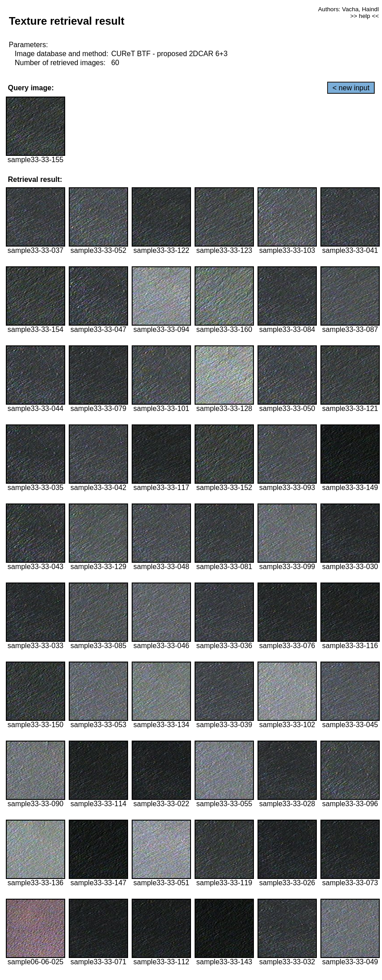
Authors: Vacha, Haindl (349, 9)
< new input (351, 88)
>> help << (364, 16)
